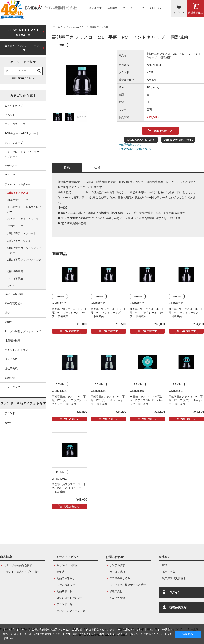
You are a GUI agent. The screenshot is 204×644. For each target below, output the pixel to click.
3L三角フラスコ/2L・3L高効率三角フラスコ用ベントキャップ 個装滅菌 (147, 400)
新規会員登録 (178, 607)
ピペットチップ (14, 106)
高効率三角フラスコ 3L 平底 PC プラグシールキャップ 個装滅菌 (147, 313)
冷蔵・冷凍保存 (14, 294)
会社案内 (164, 557)
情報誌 (60, 572)
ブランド (10, 413)
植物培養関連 (15, 271)
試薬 (7, 313)
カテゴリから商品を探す (18, 565)
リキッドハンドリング (18, 350)
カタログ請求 (117, 572)
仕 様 (97, 167)
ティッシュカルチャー (75, 27)
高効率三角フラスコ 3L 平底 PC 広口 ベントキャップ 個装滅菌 (108, 400)
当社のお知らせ (66, 585)
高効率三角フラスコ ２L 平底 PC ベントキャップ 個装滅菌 (108, 313)
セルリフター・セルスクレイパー (24, 209)
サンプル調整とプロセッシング (23, 331)
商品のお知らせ (66, 578)
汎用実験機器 (12, 341)
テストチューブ (14, 143)
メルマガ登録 (117, 598)
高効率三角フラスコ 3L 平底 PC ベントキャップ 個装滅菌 (186, 313)
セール (9, 423)
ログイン (175, 592)
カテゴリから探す (23, 96)
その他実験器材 (14, 303)
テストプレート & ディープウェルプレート (23, 154)
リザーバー (11, 166)
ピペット (10, 115)
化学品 (9, 322)
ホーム (56, 27)
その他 (11, 286)
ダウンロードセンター (70, 598)
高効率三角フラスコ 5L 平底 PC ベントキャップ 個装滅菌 (69, 488)
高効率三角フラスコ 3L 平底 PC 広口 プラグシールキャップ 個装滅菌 (69, 400)
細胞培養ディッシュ (19, 241)
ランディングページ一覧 (71, 611)
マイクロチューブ (15, 124)
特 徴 (67, 167)
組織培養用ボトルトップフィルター (24, 250)
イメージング (12, 387)
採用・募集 (169, 572)
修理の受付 (116, 591)
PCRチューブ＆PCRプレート (22, 133)
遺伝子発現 (11, 368)
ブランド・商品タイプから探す (23, 403)
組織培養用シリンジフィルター (24, 262)
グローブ (10, 175)
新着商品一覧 (23, 32)
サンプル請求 (117, 565)
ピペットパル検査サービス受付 (128, 585)
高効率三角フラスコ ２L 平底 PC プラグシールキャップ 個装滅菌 (69, 313)
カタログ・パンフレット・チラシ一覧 (23, 48)
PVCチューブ (15, 226)
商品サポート (64, 591)
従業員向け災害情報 (174, 578)
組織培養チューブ (18, 200)
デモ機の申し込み (120, 578)
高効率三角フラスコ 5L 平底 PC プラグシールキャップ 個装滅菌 (186, 400)
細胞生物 (10, 378)
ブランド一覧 (64, 604)
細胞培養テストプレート (22, 233)
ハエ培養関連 (15, 279)
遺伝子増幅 (11, 359)
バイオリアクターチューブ (23, 219)
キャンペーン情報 (67, 565)
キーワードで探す (23, 62)
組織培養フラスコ (99, 27)
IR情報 (166, 565)
